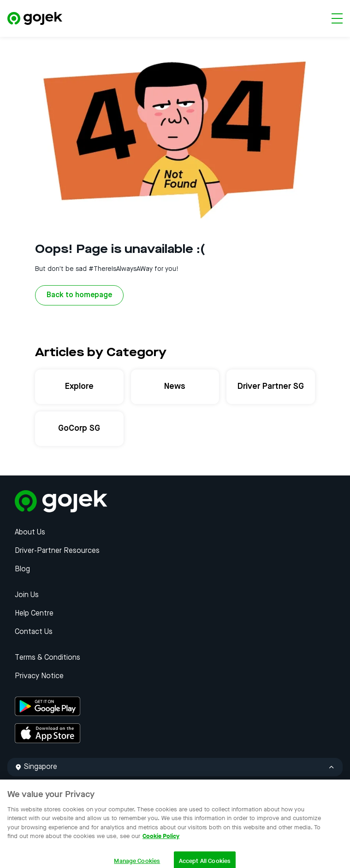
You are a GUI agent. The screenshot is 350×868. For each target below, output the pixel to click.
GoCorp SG (79, 428)
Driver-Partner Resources (57, 551)
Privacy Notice (39, 676)
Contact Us (34, 632)
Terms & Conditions (47, 658)
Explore (79, 387)
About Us (30, 533)
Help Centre (34, 614)
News (175, 387)
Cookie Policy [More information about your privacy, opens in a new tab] (161, 842)
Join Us (27, 595)
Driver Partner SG (271, 387)
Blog (22, 569)
